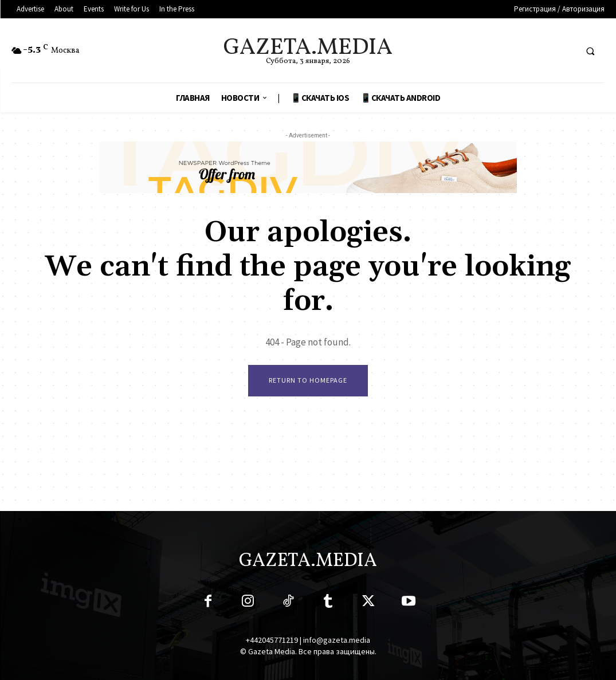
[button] (590, 51)
